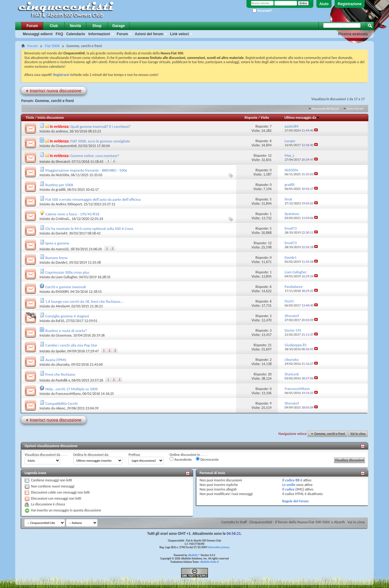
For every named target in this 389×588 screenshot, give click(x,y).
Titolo (30, 118)
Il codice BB (291, 480)
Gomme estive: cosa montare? (95, 156)
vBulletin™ (194, 555)
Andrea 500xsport (69, 204)
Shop (97, 26)
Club (54, 26)
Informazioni (99, 34)
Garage (118, 26)
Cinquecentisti (66, 146)
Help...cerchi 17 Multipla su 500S (72, 389)
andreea (62, 131)
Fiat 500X (52, 46)
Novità (76, 26)
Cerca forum (355, 109)
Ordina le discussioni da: (91, 455)
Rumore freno (56, 258)
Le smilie (289, 485)
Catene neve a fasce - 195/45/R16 (72, 214)
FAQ (59, 34)
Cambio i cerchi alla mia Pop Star (71, 345)
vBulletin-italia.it (209, 562)
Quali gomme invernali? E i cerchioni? (101, 126)
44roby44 (63, 306)
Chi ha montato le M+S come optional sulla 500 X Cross (89, 229)
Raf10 (60, 321)
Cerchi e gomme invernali (66, 287)
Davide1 (62, 262)
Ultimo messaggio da (302, 118)
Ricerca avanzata (353, 34)
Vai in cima (358, 434)
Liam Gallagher (67, 277)
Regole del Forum (296, 501)
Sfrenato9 (63, 162)
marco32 (62, 249)
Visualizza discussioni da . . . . (46, 455)
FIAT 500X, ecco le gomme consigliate (100, 141)
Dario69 (62, 233)
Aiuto (324, 4)
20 (270, 374)
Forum (32, 26)
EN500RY (62, 292)
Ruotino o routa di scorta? (66, 331)
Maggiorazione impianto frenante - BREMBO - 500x (86, 170)
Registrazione (350, 4)
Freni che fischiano (60, 374)
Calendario (76, 34)
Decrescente (207, 459)
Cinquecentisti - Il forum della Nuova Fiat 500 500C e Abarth (297, 522)
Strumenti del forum (326, 109)
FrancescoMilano (68, 394)
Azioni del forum (149, 34)
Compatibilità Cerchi (62, 403)
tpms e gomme (57, 243)
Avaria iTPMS (56, 360)
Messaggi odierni (38, 34)
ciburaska (63, 364)
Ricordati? (262, 11)
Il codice (289, 489)
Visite (265, 118)
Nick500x (62, 175)
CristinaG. (63, 219)
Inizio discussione (51, 118)
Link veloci (179, 34)
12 (270, 156)
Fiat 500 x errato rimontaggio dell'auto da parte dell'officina (93, 199)
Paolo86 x (63, 380)
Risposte (251, 118)
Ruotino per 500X (59, 185)
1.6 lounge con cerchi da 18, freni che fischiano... (84, 301)
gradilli (61, 190)
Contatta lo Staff (234, 522)
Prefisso (134, 455)
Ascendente (181, 459)
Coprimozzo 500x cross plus (67, 272)
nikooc (60, 408)
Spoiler (61, 351)
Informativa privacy (219, 547)
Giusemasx (64, 335)
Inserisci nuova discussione (54, 91)
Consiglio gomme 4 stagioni (67, 316)
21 (270, 345)
